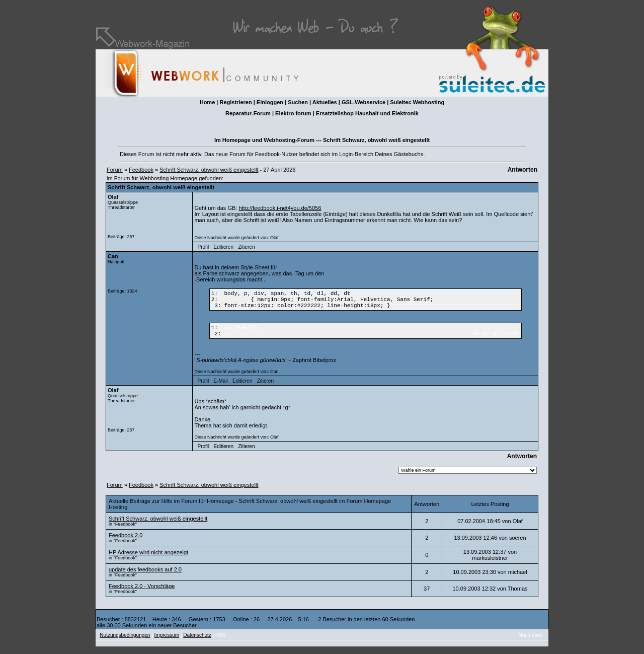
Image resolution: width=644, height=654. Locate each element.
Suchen (298, 102)
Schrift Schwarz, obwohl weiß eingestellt (209, 170)
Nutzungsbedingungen (125, 643)
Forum (115, 170)
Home (208, 102)
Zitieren (246, 247)
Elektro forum (293, 113)
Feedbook (141, 170)
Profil (204, 247)
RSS (221, 643)
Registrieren (235, 102)
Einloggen (270, 102)
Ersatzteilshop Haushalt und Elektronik (367, 113)
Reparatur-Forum (248, 113)
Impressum (167, 643)
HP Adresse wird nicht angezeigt (148, 560)
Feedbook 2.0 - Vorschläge (142, 594)
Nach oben (531, 643)
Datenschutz (197, 643)
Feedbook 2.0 (126, 543)
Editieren (223, 247)
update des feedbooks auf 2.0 (145, 577)
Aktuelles (325, 102)
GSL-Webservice (364, 102)
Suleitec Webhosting (417, 102)
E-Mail (220, 388)
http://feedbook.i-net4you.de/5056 (280, 208)
